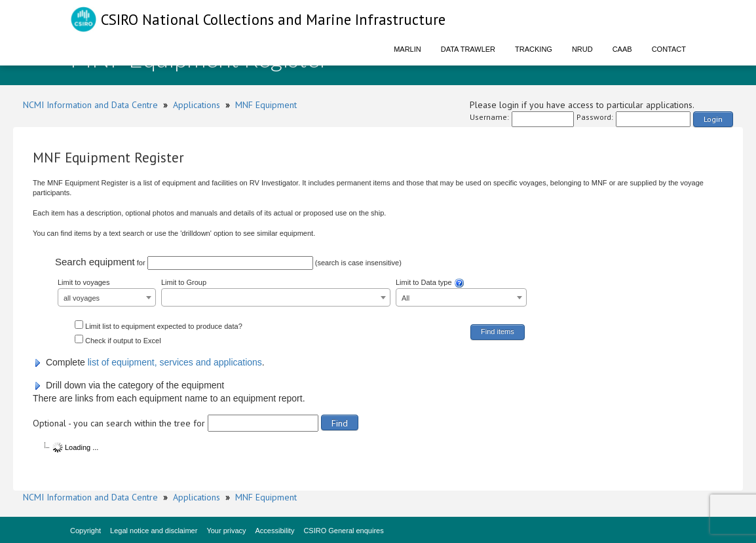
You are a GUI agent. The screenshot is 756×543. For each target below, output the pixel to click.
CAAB (622, 49)
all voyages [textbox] (82, 298)
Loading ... (75, 447)
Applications (197, 105)
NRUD (582, 49)
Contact (669, 49)
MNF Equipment (266, 105)
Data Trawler (468, 49)
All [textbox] (406, 298)
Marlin (407, 49)
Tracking (534, 49)
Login (713, 119)
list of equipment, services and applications (175, 362)
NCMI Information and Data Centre (90, 105)
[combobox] (107, 297)
